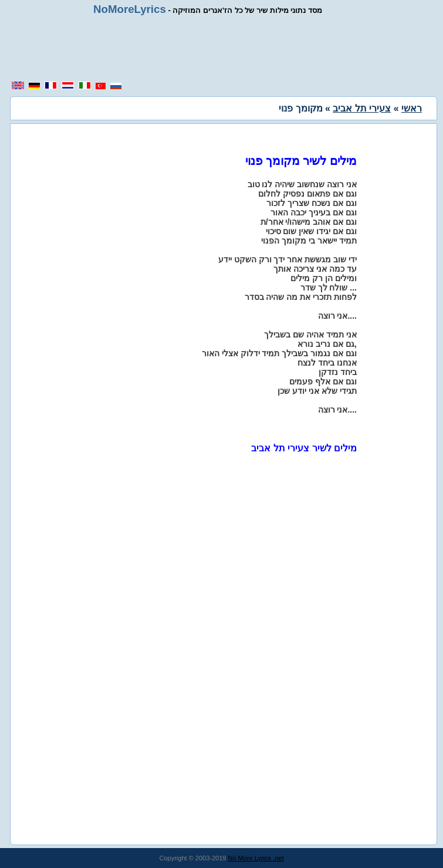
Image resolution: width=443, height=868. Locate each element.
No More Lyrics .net (256, 858)
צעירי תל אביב (362, 108)
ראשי (412, 108)
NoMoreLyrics (130, 9)
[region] (222, 48)
